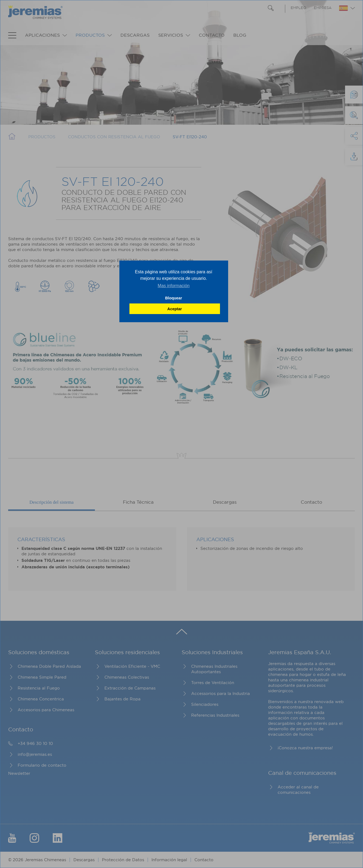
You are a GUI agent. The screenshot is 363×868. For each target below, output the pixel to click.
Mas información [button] (174, 286)
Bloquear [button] (173, 298)
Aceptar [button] (175, 309)
